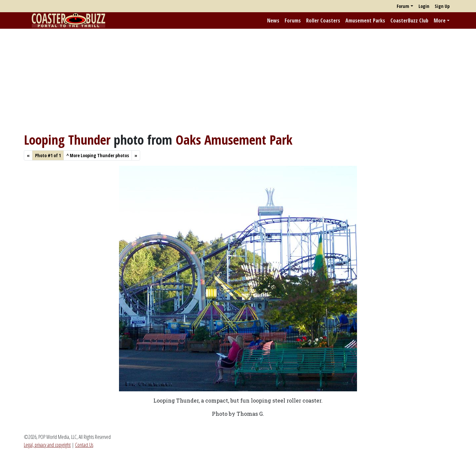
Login (424, 6)
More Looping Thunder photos (98, 155)
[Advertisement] (238, 80)
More (440, 20)
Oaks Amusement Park (234, 140)
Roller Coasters (323, 20)
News (273, 20)
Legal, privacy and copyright (47, 445)
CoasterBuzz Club (409, 20)
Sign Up (442, 6)
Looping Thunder (67, 140)
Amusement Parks (365, 20)
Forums (293, 20)
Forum (403, 6)
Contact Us (84, 445)
